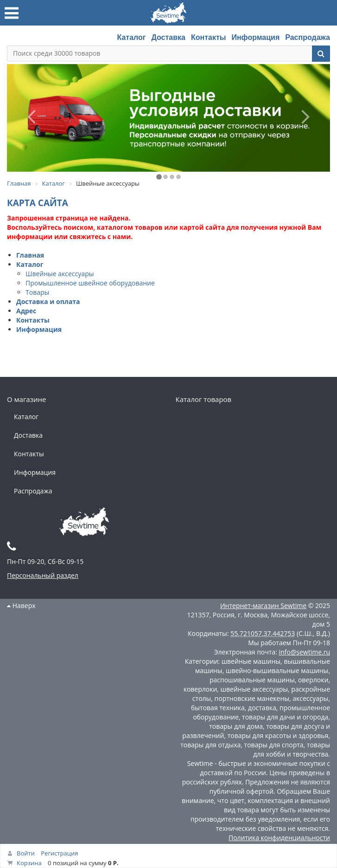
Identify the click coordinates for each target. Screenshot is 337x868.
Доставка (168, 37)
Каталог (131, 37)
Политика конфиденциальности (279, 838)
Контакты (208, 37)
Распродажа (308, 37)
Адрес (26, 311)
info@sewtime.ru (304, 652)
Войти (26, 853)
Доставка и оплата (48, 301)
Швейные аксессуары (60, 274)
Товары (37, 292)
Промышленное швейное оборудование (90, 283)
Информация (255, 37)
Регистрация (59, 853)
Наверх (21, 606)
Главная (30, 255)
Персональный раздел (43, 575)
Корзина (29, 863)
